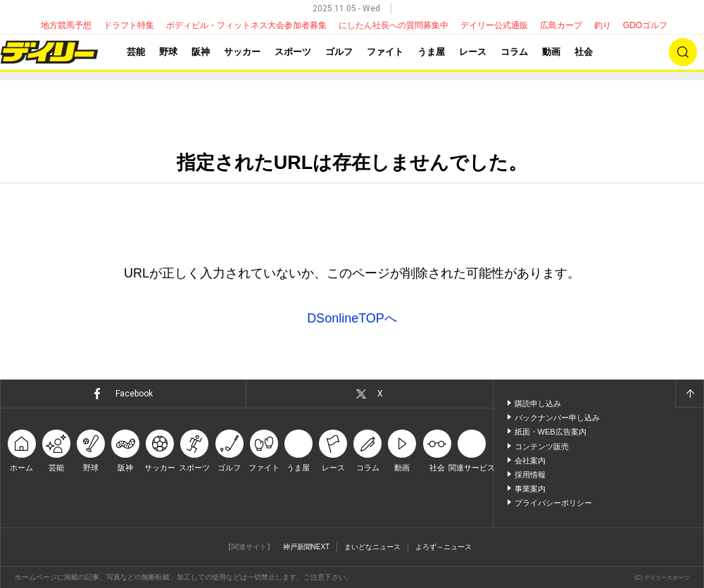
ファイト (385, 52)
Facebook (134, 394)
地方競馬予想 (66, 25)
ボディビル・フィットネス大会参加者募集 (246, 25)
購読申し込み (538, 404)
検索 (683, 52)
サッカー (242, 52)
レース (473, 52)
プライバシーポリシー (553, 503)
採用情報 (530, 475)
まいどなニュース (372, 547)
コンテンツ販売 (542, 446)
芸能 (136, 52)
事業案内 (530, 489)
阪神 (201, 52)
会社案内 (530, 461)
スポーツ (293, 52)
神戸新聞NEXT (307, 547)
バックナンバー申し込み (557, 418)
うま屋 (431, 52)
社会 (584, 52)
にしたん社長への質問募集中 (394, 25)
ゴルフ (339, 52)
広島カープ (561, 25)
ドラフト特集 (129, 25)
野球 (168, 52)
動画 (551, 52)
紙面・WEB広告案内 (551, 432)
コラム (514, 52)
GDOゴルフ (645, 25)
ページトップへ (689, 394)
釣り (603, 25)
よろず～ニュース (444, 547)
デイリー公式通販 (494, 25)
